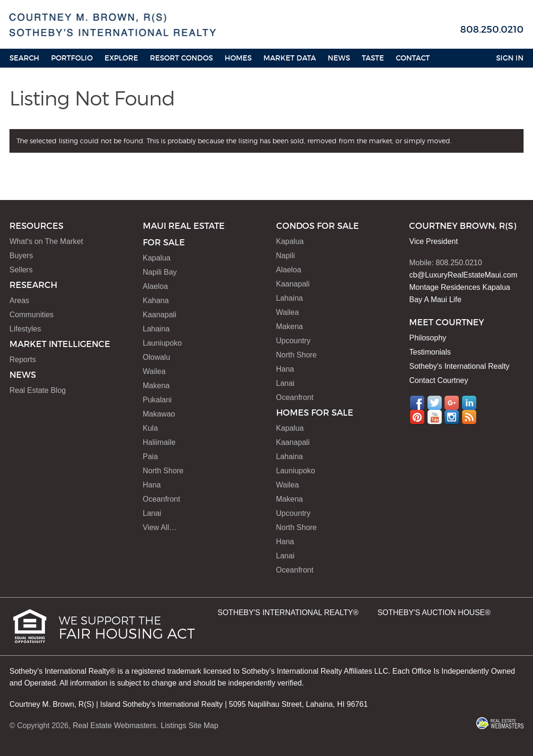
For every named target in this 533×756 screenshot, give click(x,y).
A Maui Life (442, 300)
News (339, 58)
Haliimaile (159, 442)
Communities (31, 315)
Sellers (21, 270)
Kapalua (157, 258)
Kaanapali (160, 315)
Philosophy (428, 338)
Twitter (435, 403)
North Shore (163, 471)
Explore (121, 58)
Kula (150, 428)
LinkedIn (469, 403)
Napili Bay (160, 272)
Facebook (417, 403)
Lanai (152, 513)
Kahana (156, 300)
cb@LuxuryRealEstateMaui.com (463, 275)
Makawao (159, 414)
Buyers (21, 256)
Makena (156, 386)
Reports (23, 360)
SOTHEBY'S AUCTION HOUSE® (434, 613)
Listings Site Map (190, 726)
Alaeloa (155, 286)
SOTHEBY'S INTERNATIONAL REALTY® (288, 613)
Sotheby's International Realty (459, 366)
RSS (469, 417)
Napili (286, 256)
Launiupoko (162, 343)
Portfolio (72, 58)
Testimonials (430, 352)
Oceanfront (162, 499)
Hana (152, 485)
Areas (19, 300)
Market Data (290, 58)
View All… (160, 527)
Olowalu (157, 357)
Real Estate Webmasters (115, 726)
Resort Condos (181, 58)
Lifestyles (25, 329)
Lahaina (156, 329)
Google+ (452, 403)
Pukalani (157, 400)
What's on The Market (46, 241)
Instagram (452, 417)
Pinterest (417, 417)
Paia (150, 456)
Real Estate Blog (38, 390)
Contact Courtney (439, 380)
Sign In (510, 58)
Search (24, 58)
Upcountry (293, 341)
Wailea (154, 371)
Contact (413, 58)
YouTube (435, 417)
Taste (373, 58)
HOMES (238, 58)
